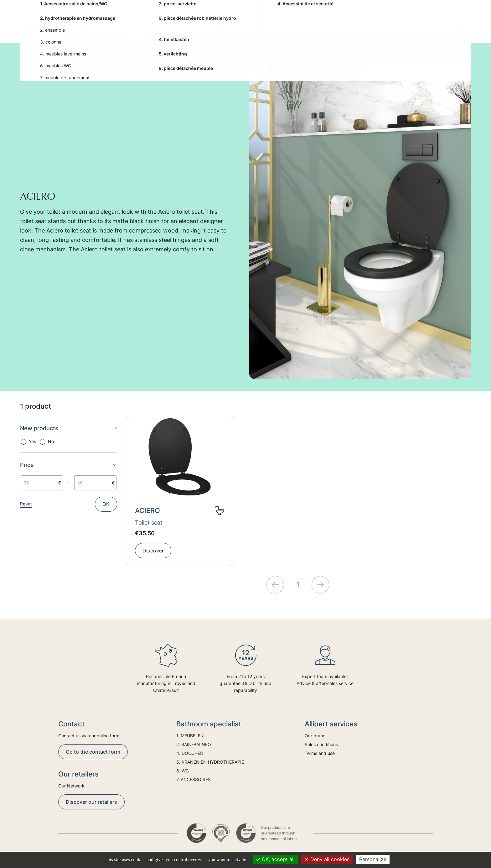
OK (106, 504)
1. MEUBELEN (139, 29)
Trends (435, 29)
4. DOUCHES (230, 29)
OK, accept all (275, 859)
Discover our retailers (91, 802)
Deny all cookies (327, 859)
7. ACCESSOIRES (388, 29)
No (51, 441)
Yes (32, 441)
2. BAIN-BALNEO (185, 29)
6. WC (351, 29)
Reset (26, 504)
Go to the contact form (93, 752)
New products (69, 428)
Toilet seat (149, 523)
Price (69, 465)
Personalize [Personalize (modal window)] (373, 859)
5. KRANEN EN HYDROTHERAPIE (295, 29)
